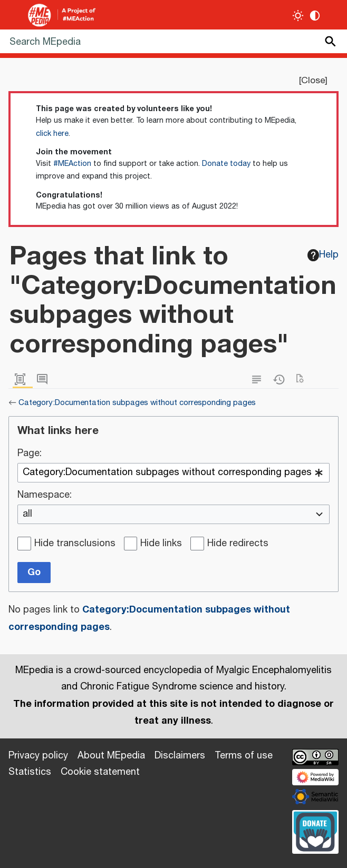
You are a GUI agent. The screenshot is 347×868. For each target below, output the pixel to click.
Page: (30, 454)
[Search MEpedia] (173, 41)
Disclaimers (180, 756)
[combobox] (173, 473)
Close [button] (313, 81)
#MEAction (72, 164)
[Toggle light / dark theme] (298, 16)
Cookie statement (100, 772)
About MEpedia (111, 756)
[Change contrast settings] (315, 16)
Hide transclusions (75, 544)
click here (52, 134)
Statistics (30, 772)
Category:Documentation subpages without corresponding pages (137, 403)
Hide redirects (238, 544)
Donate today (226, 164)
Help (323, 255)
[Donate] (315, 831)
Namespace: (45, 496)
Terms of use (244, 756)
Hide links (161, 544)
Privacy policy (38, 756)
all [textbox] (27, 515)
